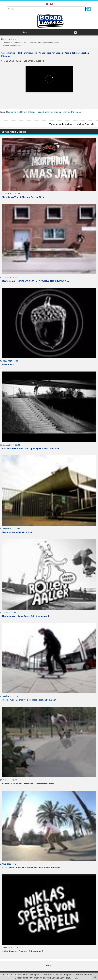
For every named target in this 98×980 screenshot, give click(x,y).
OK (76, 978)
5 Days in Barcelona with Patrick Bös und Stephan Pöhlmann (31, 867)
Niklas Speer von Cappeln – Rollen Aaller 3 (22, 951)
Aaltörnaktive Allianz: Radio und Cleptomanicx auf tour (29, 784)
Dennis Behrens (28, 112)
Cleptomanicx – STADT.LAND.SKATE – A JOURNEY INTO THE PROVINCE (35, 281)
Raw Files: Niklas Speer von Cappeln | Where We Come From (31, 448)
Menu (49, 32)
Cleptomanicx (13, 112)
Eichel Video (8, 365)
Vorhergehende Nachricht (61, 124)
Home (4, 39)
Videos (12, 39)
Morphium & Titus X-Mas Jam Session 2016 (23, 197)
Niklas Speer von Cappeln (49, 112)
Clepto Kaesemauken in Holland (18, 532)
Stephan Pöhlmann (72, 112)
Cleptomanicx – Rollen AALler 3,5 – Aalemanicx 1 (26, 616)
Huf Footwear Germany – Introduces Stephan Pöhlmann (29, 700)
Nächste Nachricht (85, 124)
